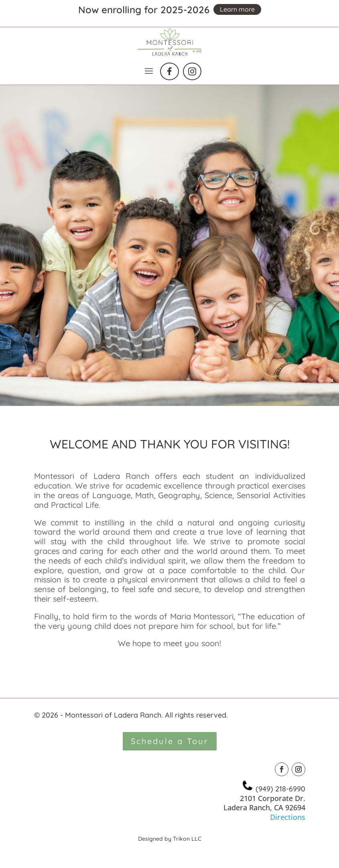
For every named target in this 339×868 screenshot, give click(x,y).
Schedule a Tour (170, 741)
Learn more (237, 9)
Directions (288, 817)
